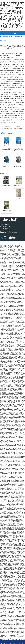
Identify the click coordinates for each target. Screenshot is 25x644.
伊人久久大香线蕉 (9, 299)
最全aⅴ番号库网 (10, 598)
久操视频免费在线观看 (10, 324)
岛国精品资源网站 (5, 474)
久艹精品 (5, 442)
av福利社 (22, 544)
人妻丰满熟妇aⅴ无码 (18, 567)
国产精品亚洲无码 (19, 593)
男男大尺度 (6, 460)
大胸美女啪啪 (8, 508)
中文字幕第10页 (17, 300)
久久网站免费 (3, 384)
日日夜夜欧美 (16, 475)
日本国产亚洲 (14, 320)
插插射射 (12, 331)
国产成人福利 (9, 259)
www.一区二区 (19, 613)
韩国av (12, 468)
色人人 (12, 344)
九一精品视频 (17, 353)
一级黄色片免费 (7, 551)
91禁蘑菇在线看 (15, 295)
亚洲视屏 (18, 396)
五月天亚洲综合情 (4, 376)
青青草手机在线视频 (14, 395)
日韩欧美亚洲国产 (7, 323)
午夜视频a (13, 408)
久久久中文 (22, 416)
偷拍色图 (15, 564)
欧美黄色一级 (13, 312)
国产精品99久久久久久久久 (12, 609)
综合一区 (8, 443)
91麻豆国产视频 (16, 484)
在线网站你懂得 (13, 287)
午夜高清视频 (6, 587)
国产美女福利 (6, 363)
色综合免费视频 (7, 458)
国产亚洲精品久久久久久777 (7, 353)
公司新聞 (20, 36)
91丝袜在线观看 (11, 454)
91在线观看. (7, 490)
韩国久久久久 (4, 284)
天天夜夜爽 (19, 269)
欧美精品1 (4, 514)
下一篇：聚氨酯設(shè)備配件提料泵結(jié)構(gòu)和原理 (12, 128)
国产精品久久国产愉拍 (13, 542)
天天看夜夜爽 (11, 434)
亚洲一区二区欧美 (16, 352)
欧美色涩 (2, 418)
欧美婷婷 (9, 295)
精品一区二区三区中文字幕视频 (7, 280)
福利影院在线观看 (14, 422)
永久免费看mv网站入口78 (9, 371)
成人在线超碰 (21, 272)
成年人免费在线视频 (19, 454)
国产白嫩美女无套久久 (11, 558)
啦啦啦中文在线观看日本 (18, 535)
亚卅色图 (17, 367)
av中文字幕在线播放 (4, 622)
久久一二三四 (16, 379)
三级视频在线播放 (16, 590)
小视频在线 (14, 522)
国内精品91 (5, 591)
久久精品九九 (7, 383)
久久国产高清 (14, 531)
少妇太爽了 (4, 589)
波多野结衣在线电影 (4, 275)
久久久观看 (22, 538)
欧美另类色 (19, 618)
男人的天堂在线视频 (12, 391)
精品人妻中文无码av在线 (15, 407)
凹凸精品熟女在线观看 (9, 315)
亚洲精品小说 (11, 582)
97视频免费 (16, 507)
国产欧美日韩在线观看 (5, 312)
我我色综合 (19, 275)
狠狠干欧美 (22, 273)
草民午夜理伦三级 (18, 516)
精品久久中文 (12, 360)
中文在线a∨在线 (7, 271)
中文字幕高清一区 (19, 327)
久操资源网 (8, 403)
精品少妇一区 (15, 523)
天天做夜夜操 (11, 512)
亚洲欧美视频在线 (13, 599)
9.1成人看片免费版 (10, 494)
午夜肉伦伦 (4, 478)
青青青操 (7, 625)
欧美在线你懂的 (6, 329)
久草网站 (10, 543)
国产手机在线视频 (8, 491)
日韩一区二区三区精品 (15, 528)
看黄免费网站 (16, 299)
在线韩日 (22, 356)
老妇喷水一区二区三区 (9, 496)
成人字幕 (4, 574)
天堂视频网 (13, 452)
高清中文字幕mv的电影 (15, 462)
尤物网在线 (4, 420)
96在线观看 (2, 273)
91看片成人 (6, 332)
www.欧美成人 (3, 404)
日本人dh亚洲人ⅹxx (6, 462)
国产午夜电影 (10, 486)
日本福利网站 (21, 311)
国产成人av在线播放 (8, 523)
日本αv (13, 611)
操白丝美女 (19, 575)
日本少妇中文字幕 (4, 542)
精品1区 (22, 384)
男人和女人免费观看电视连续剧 (13, 439)
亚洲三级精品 (18, 297)
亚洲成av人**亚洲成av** (17, 556)
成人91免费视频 (3, 563)
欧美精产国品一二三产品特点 (8, 544)
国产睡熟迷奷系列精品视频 (17, 428)
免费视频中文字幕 (14, 594)
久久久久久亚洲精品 (11, 499)
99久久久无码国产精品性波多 (8, 337)
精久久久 (16, 281)
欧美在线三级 (18, 442)
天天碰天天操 (4, 581)
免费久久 (4, 316)
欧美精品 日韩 (12, 347)
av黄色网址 (8, 503)
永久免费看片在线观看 (6, 629)
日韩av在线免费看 (21, 548)
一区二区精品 (6, 407)
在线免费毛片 (13, 459)
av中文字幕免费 (15, 546)
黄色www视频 (9, 423)
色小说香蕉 (14, 495)
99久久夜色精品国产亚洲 (17, 355)
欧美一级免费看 (21, 482)
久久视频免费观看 (11, 442)
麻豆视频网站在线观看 (14, 357)
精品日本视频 (10, 519)
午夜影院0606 (21, 540)
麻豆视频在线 (5, 524)
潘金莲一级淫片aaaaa (19, 601)
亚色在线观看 (19, 285)
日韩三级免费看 (15, 518)
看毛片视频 (5, 448)
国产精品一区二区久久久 (11, 385)
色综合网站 (6, 560)
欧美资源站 (5, 633)
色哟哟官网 (21, 340)
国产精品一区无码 (16, 589)
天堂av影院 (10, 507)
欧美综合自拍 (16, 416)
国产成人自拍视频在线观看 (14, 255)
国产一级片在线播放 (6, 532)
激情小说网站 (19, 476)
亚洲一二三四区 (18, 591)
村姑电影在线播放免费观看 (6, 611)
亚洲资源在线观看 (13, 622)
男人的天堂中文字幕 (4, 483)
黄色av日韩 (4, 414)
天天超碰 (5, 264)
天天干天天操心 (15, 340)
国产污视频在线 (21, 490)
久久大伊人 (8, 452)
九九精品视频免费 (16, 581)
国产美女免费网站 (12, 307)
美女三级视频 (11, 460)
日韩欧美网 (17, 317)
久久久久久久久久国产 (15, 623)
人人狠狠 (15, 392)
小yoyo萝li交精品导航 (6, 638)
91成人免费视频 (16, 276)
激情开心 (9, 614)
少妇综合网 (13, 603)
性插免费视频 (19, 283)
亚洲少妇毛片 (13, 271)
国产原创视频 (7, 336)
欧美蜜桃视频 (18, 301)
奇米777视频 (21, 594)
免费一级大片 (11, 524)
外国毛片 (6, 434)
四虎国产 (2, 491)
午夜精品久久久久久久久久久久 (7, 400)
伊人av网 (11, 587)
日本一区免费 (16, 344)
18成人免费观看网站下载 (7, 585)
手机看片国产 (9, 526)
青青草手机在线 (20, 385)
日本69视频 (11, 536)
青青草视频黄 (4, 572)
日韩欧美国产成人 (14, 530)
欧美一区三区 (9, 597)
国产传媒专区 (10, 276)
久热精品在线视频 (4, 351)
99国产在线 (22, 292)
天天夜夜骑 (13, 438)
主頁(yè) (11, 36)
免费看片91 (9, 556)
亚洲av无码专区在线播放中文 (16, 550)
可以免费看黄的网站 (15, 257)
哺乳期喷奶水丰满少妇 (13, 446)
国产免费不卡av (6, 599)
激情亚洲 (20, 574)
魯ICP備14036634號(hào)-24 (14, 233)
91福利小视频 (10, 500)
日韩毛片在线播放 (4, 512)
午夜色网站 (12, 363)
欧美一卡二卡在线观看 (13, 427)
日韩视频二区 (21, 267)
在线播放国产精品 (18, 420)
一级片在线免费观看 (16, 259)
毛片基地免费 (16, 280)
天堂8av (19, 436)
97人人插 (3, 403)
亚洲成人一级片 (8, 618)
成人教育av (22, 375)
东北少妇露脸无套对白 (5, 550)
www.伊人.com (12, 410)
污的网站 (17, 494)
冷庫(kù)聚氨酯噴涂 (18, 198)
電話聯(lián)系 (21, 642)
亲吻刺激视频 (17, 331)
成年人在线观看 (11, 284)
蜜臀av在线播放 (7, 615)
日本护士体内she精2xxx (5, 292)
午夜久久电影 (6, 333)
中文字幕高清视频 (13, 639)
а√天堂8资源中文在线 (13, 579)
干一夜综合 (10, 364)
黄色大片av (5, 498)
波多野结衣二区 (18, 614)
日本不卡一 (14, 547)
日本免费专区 (13, 336)
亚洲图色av (21, 313)
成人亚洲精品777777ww (5, 388)
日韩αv (7, 303)
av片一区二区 (19, 630)
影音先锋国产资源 (5, 552)
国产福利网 (19, 570)
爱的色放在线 (12, 552)
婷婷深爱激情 (20, 487)
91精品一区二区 (10, 411)
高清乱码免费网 (8, 428)
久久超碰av (22, 257)
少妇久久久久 (13, 570)
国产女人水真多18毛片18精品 (14, 554)
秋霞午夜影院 (7, 527)
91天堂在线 (20, 564)
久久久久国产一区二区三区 (13, 488)
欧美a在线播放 (21, 500)
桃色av (4, 594)
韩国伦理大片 (21, 295)
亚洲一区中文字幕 (5, 289)
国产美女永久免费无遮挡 (8, 389)
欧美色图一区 (7, 438)
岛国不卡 (6, 345)
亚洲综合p (10, 263)
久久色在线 (22, 347)
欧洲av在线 (2, 531)
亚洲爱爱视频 (15, 423)
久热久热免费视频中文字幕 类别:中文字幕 (14, 431)
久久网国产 (17, 361)
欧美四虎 (21, 458)
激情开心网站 (17, 582)
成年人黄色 (4, 534)
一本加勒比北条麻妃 (14, 333)
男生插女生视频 (15, 375)
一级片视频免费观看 (13, 605)
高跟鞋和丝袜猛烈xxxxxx (5, 540)
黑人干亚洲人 (4, 554)
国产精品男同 (19, 307)
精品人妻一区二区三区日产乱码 (9, 476)
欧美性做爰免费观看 (8, 492)
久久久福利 (14, 316)
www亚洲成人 (12, 483)
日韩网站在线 (8, 432)
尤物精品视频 (5, 571)
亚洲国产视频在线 (14, 313)
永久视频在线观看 (5, 339)
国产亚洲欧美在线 (4, 546)
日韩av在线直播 (20, 348)
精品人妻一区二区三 (4, 539)
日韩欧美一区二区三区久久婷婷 (17, 387)
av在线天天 (13, 383)
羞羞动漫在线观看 (8, 510)
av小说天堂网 (13, 381)
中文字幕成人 (15, 491)
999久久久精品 (3, 500)
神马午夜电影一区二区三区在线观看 (15, 304)
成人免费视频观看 (13, 269)
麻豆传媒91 (9, 426)
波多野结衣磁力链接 (9, 300)
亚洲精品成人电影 (11, 264)
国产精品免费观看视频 (11, 325)
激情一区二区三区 (9, 379)
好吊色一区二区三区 (7, 401)
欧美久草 (6, 515)
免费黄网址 (10, 581)
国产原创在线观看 (16, 597)
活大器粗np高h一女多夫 (5, 293)
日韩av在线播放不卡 (16, 359)
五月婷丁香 (10, 471)
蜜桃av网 (2, 467)
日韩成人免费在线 (11, 412)
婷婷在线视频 (11, 515)
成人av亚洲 (10, 448)
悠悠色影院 (5, 621)
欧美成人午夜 (8, 531)
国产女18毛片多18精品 (7, 447)
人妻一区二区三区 (14, 436)
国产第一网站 (12, 367)
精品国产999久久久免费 (12, 548)
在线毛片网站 (15, 470)
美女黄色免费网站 (16, 277)
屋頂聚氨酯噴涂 (17, 185)
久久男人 (17, 583)
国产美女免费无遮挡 (20, 558)
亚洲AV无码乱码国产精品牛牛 (9, 424)
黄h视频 (7, 455)
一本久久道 (8, 297)
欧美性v (22, 396)
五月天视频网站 (6, 347)
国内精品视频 (14, 432)
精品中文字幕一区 (12, 399)
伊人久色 (8, 344)
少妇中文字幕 (13, 308)
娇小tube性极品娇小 (11, 396)
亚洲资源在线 (4, 601)
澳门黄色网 (11, 303)
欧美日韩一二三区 (21, 448)
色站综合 (19, 639)
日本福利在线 (8, 377)
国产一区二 (22, 464)
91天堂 (11, 577)
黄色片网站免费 (8, 256)
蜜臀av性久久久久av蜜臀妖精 (9, 291)
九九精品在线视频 (5, 260)
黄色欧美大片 (19, 435)
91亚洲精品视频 (11, 591)
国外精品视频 (10, 440)
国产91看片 (11, 560)
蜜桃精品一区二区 (16, 380)
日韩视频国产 (16, 332)
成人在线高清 (18, 602)
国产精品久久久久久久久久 (9, 317)
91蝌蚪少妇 (2, 296)
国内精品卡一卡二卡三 (11, 285)
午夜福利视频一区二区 (15, 559)
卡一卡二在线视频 (11, 252)
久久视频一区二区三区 (6, 586)
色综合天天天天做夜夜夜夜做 (6, 535)
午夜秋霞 (21, 626)
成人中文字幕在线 (6, 422)
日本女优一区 (12, 451)
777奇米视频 (9, 384)
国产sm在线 (9, 538)
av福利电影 (13, 301)
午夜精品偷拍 (15, 415)
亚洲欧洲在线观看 (6, 331)
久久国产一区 (10, 392)
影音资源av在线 (19, 483)
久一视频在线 (8, 273)
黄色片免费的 (15, 447)
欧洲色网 (21, 296)
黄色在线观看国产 (15, 256)
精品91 (15, 411)
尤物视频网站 (18, 455)
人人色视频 (18, 424)
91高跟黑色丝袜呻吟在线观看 (13, 534)
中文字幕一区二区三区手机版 (9, 578)
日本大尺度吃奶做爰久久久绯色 (12, 368)
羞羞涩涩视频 (16, 319)
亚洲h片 (13, 480)
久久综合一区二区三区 (20, 578)
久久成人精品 (14, 629)
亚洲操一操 (16, 560)
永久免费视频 (14, 638)
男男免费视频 (15, 397)
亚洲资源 (18, 347)
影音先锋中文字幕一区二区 (13, 343)
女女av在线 (21, 368)
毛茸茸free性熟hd (10, 420)
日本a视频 (19, 629)
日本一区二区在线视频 (15, 293)
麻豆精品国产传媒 (17, 555)
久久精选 (20, 523)
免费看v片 (10, 430)
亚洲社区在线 (19, 459)
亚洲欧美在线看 (13, 305)
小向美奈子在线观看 (20, 539)
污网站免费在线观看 (20, 399)
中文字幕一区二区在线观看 (7, 564)
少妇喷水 (9, 380)
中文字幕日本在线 (8, 277)
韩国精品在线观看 (13, 275)
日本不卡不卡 (8, 320)
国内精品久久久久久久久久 (17, 403)
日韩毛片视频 (21, 621)
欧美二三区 (6, 630)
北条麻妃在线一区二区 (7, 520)
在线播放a (13, 444)
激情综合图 (5, 279)
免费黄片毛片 (12, 602)
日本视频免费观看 (15, 273)
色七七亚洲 (18, 635)
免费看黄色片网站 (8, 375)
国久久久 (10, 607)
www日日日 (4, 519)
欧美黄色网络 (4, 304)
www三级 (18, 264)
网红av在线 (13, 613)
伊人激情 (10, 332)
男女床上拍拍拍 (8, 547)
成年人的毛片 (18, 480)
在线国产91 (18, 329)
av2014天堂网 (7, 623)
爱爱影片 (18, 291)
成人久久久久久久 (6, 301)
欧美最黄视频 (16, 504)
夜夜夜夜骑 (5, 391)
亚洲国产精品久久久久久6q (11, 575)
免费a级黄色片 (12, 339)
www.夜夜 (9, 316)
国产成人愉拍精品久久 (11, 283)
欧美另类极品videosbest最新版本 (18, 404)
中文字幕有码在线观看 (5, 405)
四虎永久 (11, 260)
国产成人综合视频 (15, 377)
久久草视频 (2, 348)
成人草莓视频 (19, 619)
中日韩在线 (2, 559)
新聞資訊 (15, 36)
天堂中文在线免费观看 (10, 593)
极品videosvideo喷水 (20, 383)
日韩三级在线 (19, 526)
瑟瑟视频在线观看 (12, 456)
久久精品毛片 (5, 555)
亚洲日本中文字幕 (13, 482)
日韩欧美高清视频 (8, 484)
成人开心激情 (19, 503)
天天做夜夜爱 (15, 637)
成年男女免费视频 (9, 504)
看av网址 (21, 377)
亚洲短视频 (8, 468)
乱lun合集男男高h (10, 272)
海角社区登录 (3, 259)
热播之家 (19, 373)
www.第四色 (12, 329)
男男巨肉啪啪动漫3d (16, 265)
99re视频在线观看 (17, 440)
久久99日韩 (18, 452)
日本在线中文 (16, 562)
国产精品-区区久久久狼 (12, 253)
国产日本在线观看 (18, 371)
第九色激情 (22, 279)
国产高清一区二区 (6, 356)
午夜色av (17, 611)
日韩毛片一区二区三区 (5, 502)
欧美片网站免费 (8, 480)
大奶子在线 (15, 364)
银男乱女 (16, 311)
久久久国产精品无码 (15, 458)
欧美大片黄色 (4, 380)
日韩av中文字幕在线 (6, 528)
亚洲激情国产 (15, 574)
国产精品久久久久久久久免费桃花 (17, 443)
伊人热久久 (14, 618)
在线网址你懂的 (11, 601)
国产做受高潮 (10, 416)
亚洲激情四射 (11, 351)
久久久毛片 (15, 510)
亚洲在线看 (11, 555)
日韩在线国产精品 (6, 313)
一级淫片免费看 (14, 540)
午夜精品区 (17, 292)
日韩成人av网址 (6, 360)
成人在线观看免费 (8, 397)
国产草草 (22, 623)
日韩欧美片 (17, 284)
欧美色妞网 (4, 411)
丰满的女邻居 (6, 367)
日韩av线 (19, 622)
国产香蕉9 (15, 500)
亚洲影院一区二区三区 (17, 426)
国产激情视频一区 (17, 563)
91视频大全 (22, 534)
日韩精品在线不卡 (21, 466)
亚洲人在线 (18, 312)
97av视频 (17, 474)
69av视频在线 (17, 279)
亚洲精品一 (14, 503)
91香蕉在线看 (20, 305)
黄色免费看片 (10, 419)
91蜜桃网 (19, 432)
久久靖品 (8, 257)
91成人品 (20, 607)
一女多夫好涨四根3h (9, 311)
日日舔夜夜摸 (9, 415)
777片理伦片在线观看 (19, 514)
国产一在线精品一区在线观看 (6, 590)
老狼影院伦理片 (12, 539)
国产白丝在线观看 (8, 352)
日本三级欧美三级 (5, 577)
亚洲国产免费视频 (5, 395)
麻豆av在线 (9, 574)
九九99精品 (15, 519)
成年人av (9, 404)
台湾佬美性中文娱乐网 (6, 408)
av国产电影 (8, 348)
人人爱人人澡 (17, 496)
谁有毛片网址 (13, 348)
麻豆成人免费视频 (9, 610)
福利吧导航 (14, 335)
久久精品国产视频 (6, 570)
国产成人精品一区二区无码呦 (17, 586)
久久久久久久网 (20, 253)
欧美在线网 (4, 634)
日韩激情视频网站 (14, 418)
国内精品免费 (18, 603)
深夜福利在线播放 (10, 595)
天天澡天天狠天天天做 (17, 467)
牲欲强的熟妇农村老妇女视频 (8, 567)
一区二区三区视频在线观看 (16, 615)
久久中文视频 (10, 621)
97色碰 (5, 637)
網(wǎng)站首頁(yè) (4, 642)
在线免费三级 (19, 335)
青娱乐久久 (13, 297)
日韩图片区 (17, 337)
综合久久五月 (4, 463)
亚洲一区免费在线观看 (12, 498)
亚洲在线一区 (6, 410)
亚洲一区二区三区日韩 (12, 633)
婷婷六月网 (8, 459)
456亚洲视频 (19, 566)
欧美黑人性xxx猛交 (18, 595)
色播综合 (14, 526)
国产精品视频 (13, 532)
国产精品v (7, 288)
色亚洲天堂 (21, 281)
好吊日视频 (2, 625)
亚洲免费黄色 (13, 309)
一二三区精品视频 (16, 538)
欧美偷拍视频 (19, 309)
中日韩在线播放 (15, 376)
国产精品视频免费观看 (13, 571)
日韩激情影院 (21, 530)
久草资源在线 (17, 536)
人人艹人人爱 (15, 634)
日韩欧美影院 (8, 296)
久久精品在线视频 (11, 583)
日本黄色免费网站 (10, 514)
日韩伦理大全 (16, 419)
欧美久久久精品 (3, 253)
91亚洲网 (17, 552)
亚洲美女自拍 (16, 464)
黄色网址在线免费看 (13, 487)
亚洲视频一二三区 (6, 372)
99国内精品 (4, 261)
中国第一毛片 (4, 263)
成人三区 (8, 478)
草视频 (6, 471)
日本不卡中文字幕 (6, 617)
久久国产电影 (11, 345)
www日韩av (17, 324)
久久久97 (12, 356)
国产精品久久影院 (15, 296)
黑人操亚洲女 (4, 419)
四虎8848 (22, 367)
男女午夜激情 (17, 303)
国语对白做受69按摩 (4, 357)
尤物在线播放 (8, 522)
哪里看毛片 (21, 507)
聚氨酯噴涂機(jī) (4, 61)
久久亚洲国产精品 (7, 340)
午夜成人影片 (19, 478)
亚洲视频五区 (6, 287)
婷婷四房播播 (10, 267)
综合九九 (21, 343)
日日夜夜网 (2, 368)
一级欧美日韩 (16, 492)
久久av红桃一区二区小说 (15, 506)
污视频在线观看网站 (4, 579)
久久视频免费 (15, 585)
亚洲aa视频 (9, 634)
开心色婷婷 (2, 444)
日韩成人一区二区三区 (5, 466)
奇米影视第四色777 (9, 516)
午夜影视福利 (10, 279)
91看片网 (22, 562)
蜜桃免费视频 (11, 472)
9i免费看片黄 (9, 414)
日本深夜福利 (4, 267)
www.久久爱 (3, 455)
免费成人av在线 (18, 365)
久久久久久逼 (16, 260)
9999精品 (16, 621)
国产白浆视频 (7, 308)
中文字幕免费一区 (10, 261)
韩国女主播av (4, 470)
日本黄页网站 (19, 323)
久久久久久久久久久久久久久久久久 (15, 463)
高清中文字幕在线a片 (6, 321)
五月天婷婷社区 (6, 562)
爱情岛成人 (11, 319)
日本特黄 (3, 522)
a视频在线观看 (13, 288)
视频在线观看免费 (20, 511)
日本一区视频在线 (15, 508)
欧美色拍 (2, 345)
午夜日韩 (10, 546)
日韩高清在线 (7, 418)
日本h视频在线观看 (17, 430)
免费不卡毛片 (8, 518)
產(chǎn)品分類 (12, 642)
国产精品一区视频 (7, 265)
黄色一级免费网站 (11, 393)
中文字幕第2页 (20, 271)
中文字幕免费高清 (18, 515)
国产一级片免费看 (7, 335)
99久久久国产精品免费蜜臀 (16, 405)
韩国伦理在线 (19, 316)
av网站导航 (13, 321)
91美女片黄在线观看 (10, 631)
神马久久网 (9, 637)
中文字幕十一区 (20, 287)
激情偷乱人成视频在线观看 (18, 471)
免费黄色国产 (4, 393)
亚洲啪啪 (22, 255)
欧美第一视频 (17, 472)
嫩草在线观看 (10, 572)
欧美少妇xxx (13, 478)
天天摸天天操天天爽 (11, 479)
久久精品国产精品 (19, 438)
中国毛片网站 (10, 563)
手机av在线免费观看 (6, 511)
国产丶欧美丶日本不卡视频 (10, 619)
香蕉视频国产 (21, 634)
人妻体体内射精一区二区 (8, 475)
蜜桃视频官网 (12, 635)
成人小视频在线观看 (19, 499)
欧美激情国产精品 (11, 327)
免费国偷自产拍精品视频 (15, 617)
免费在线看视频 (12, 435)
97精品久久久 (8, 444)
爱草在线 (12, 292)
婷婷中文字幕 (7, 530)
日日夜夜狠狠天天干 (20, 252)
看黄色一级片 (17, 345)
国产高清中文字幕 (15, 401)
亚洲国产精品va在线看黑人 (19, 610)
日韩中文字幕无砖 (14, 372)
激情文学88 (5, 454)
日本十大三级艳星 (9, 450)
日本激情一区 (13, 527)
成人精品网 (15, 268)
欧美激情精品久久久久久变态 (10, 373)
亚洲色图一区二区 (11, 349)
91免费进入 (21, 268)
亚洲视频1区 (7, 305)
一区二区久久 (13, 511)
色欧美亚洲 (6, 319)
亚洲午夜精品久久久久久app (13, 627)
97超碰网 (8, 594)
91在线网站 (22, 504)
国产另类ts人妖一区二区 (15, 502)
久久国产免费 (17, 544)
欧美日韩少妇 (21, 427)
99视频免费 (6, 536)
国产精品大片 (17, 351)
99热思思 (6, 487)
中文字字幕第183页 (16, 568)
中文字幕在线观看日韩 (8, 464)
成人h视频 (13, 323)
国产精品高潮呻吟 (20, 381)
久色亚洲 (16, 267)
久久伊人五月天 (5, 607)
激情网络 (10, 568)
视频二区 (6, 543)
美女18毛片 (22, 589)
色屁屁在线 (2, 450)
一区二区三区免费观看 (7, 626)
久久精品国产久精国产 (5, 506)
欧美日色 (22, 349)
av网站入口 (10, 268)
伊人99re (4, 538)
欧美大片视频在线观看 (11, 566)
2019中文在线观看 (19, 451)
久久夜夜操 (12, 474)
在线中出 (4, 285)
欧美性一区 (6, 446)
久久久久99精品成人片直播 (16, 388)
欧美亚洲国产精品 (8, 359)
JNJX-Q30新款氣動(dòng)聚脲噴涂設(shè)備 (18, 149)
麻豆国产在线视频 (18, 512)
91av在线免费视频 (16, 263)
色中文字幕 (22, 344)
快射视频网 (17, 349)
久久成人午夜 (6, 451)
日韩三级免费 (13, 551)
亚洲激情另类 (21, 364)
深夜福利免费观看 (14, 490)
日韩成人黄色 (4, 614)
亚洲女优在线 (16, 577)
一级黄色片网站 (15, 626)
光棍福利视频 (19, 495)
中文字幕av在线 (15, 520)
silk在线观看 (18, 360)
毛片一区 (7, 635)
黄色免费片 (8, 559)
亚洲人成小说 (19, 391)
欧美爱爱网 (16, 341)
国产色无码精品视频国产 (15, 328)
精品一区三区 (20, 638)
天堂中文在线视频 (16, 384)
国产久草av (15, 607)
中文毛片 (9, 470)
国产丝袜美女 (18, 631)
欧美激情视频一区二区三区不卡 (16, 289)
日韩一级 (10, 376)
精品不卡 (20, 372)
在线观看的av (18, 625)
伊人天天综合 (12, 455)
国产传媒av (5, 486)
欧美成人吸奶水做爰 (19, 524)
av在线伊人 (21, 415)
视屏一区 (22, 291)
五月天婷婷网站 (13, 466)
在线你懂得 (17, 356)
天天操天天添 (15, 414)
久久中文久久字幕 (12, 630)
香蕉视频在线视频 (8, 467)
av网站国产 (5, 307)
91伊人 (13, 614)
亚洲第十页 (9, 589)
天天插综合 (5, 412)
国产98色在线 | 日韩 (7, 355)
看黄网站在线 (12, 361)
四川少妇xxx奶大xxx (8, 606)
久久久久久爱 (7, 309)
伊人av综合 (8, 495)
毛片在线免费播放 (4, 255)
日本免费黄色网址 (15, 369)
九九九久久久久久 (6, 613)
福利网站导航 (17, 363)
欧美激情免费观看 (11, 365)
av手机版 (11, 562)
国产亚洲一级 (5, 456)
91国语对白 (4, 548)
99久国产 (15, 448)
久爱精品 (16, 434)
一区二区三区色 (20, 308)
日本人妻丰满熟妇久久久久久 (8, 281)
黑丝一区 (16, 272)
